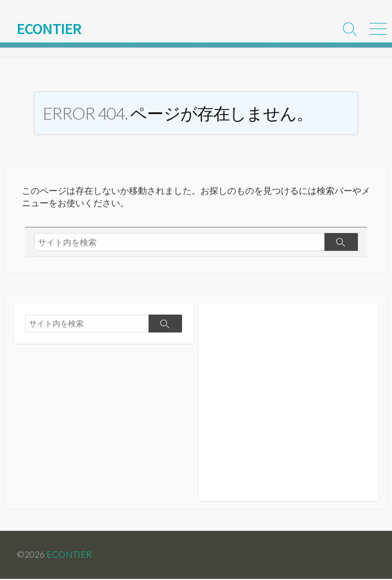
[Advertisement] (288, 409)
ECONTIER (69, 556)
